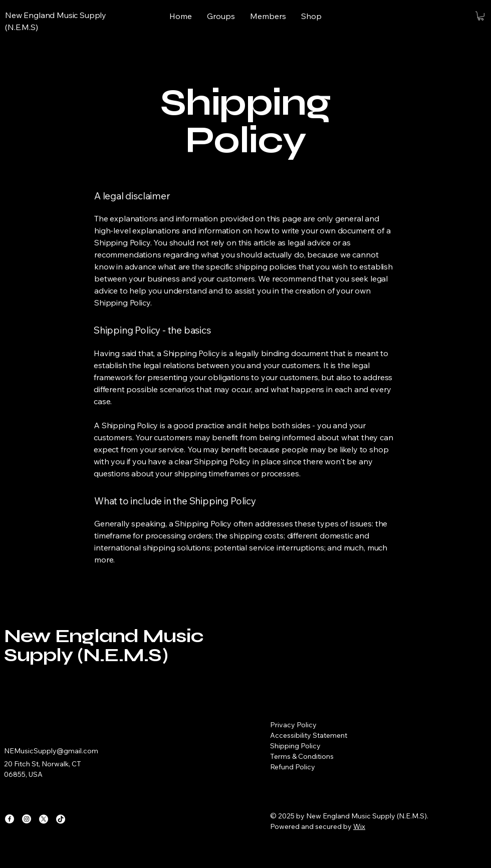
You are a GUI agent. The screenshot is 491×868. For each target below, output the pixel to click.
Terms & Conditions (302, 756)
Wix (359, 826)
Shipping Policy (295, 746)
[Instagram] (27, 819)
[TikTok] (61, 819)
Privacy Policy (293, 725)
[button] (481, 16)
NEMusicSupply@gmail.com (51, 751)
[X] (44, 819)
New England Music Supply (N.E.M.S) (104, 645)
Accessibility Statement (309, 735)
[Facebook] (10, 819)
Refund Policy (293, 767)
